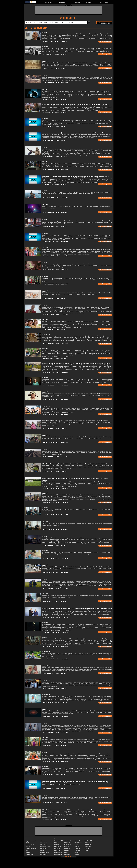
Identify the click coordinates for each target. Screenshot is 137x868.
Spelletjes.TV (88, 843)
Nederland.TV (63, 2)
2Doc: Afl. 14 (46, 709)
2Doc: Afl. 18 (46, 666)
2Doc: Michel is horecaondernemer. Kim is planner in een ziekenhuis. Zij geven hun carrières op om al (75, 104)
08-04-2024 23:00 (48, 618)
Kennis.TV (64, 42)
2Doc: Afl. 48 (46, 349)
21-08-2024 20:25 (48, 284)
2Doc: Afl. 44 (46, 406)
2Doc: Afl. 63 (46, 191)
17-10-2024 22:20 (48, 99)
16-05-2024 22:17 (48, 546)
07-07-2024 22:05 (48, 385)
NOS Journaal (29, 854)
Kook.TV (67, 847)
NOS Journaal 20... (45, 854)
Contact (88, 2)
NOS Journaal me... (31, 843)
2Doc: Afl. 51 (46, 305)
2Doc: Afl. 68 (46, 119)
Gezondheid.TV (58, 852)
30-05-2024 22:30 (48, 503)
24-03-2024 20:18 (48, 659)
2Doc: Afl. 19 (46, 652)
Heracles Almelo (30, 845)
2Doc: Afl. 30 (46, 551)
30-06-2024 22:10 (48, 414)
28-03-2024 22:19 (48, 647)
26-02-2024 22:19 (48, 733)
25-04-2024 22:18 (48, 572)
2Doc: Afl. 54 (46, 262)
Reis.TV (76, 852)
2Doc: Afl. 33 (46, 536)
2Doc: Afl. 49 (46, 334)
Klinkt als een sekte (45, 847)
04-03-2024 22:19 (48, 716)
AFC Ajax (28, 847)
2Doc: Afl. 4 (46, 767)
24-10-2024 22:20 (48, 83)
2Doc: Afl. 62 (46, 205)
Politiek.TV (77, 850)
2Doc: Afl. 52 (46, 291)
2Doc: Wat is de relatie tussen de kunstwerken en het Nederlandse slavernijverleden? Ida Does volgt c (76, 176)
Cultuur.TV (57, 845)
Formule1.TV (58, 847)
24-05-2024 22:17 (48, 515)
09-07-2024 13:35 (48, 373)
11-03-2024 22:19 (48, 703)
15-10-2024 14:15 (48, 112)
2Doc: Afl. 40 (46, 450)
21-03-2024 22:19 (48, 673)
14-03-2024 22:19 (48, 688)
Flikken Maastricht (45, 853)
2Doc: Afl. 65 (46, 162)
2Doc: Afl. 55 (46, 248)
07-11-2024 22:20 (48, 68)
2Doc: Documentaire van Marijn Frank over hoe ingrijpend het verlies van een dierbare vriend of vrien (75, 133)
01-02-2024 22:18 (48, 775)
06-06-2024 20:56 (48, 488)
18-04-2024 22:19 (48, 589)
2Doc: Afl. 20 (46, 637)
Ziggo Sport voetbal (31, 849)
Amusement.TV (58, 841)
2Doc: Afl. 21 (46, 623)
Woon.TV (87, 850)
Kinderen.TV (68, 845)
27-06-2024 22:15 (48, 428)
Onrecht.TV (77, 847)
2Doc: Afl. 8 (46, 752)
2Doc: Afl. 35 (46, 522)
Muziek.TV (67, 854)
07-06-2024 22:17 (48, 471)
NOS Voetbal (43, 845)
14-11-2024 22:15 (48, 42)
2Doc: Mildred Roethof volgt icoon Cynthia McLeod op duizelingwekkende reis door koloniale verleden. (76, 421)
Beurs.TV (57, 843)
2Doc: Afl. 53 (46, 277)
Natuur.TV (77, 841)
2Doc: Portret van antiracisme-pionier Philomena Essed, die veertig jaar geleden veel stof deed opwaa (76, 810)
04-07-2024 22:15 (48, 399)
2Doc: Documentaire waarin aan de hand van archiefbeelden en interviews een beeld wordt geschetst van (77, 608)
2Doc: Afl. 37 (46, 493)
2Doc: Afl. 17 (46, 680)
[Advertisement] (69, 10)
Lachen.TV (67, 849)
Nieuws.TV (77, 845)
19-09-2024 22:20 (48, 212)
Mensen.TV (67, 850)
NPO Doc (28, 853)
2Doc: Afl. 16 (46, 695)
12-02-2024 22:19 (48, 745)
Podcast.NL (77, 2)
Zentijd (42, 851)
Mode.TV (67, 852)
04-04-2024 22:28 (48, 632)
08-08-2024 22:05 (48, 315)
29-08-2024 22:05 (48, 256)
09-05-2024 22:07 (48, 558)
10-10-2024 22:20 (48, 127)
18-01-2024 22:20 (48, 803)
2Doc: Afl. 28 (46, 565)
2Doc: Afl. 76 (46, 32)
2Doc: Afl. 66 (46, 147)
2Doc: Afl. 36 (46, 508)
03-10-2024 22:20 (48, 170)
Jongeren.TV (68, 841)
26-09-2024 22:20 (48, 198)
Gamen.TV (57, 849)
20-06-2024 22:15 (48, 443)
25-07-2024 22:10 (48, 344)
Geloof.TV (57, 850)
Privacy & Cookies (103, 2)
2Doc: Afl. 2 (46, 796)
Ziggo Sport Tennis (31, 841)
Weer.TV (87, 849)
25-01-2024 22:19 (48, 788)
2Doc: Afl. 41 (46, 435)
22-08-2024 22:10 (48, 270)
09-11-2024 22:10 (48, 54)
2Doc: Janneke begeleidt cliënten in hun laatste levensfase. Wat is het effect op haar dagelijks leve (75, 781)
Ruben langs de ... (44, 849)
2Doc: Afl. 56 (46, 234)
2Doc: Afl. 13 (46, 724)
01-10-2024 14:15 (48, 184)
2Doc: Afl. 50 (46, 320)
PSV (27, 851)
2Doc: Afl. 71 (46, 76)
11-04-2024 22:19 (48, 601)
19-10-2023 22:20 (48, 819)
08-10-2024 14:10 (48, 140)
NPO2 (57, 42)
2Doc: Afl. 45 (46, 392)
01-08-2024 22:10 (48, 329)
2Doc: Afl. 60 (46, 219)
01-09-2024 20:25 (48, 242)
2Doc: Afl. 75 (46, 47)
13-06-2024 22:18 (48, 457)
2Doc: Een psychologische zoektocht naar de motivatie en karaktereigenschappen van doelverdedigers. (76, 363)
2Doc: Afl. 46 (46, 378)
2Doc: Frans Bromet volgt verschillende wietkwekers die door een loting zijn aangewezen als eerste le (76, 464)
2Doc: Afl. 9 (46, 738)
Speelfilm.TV (88, 841)
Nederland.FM (48, 2)
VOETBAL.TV (69, 18)
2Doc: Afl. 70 (46, 90)
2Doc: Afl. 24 (46, 594)
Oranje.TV (77, 849)
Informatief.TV (58, 854)
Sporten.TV (88, 845)
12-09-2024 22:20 (48, 227)
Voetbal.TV (88, 847)
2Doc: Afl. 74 (46, 61)
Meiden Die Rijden (45, 843)
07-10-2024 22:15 (48, 157)
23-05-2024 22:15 (48, 529)
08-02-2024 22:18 (48, 762)
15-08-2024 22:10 (48, 298)
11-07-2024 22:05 (48, 358)
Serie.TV (77, 854)
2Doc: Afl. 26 (46, 580)
